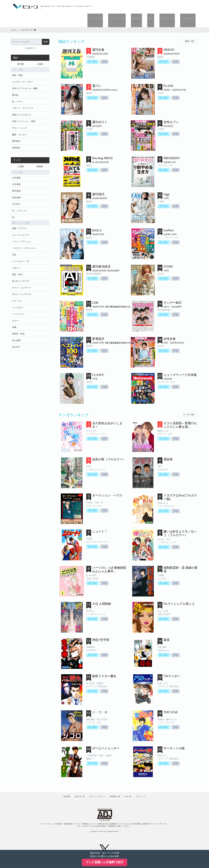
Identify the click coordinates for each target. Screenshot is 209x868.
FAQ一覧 (134, 784)
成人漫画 (16, 341)
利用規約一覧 (117, 784)
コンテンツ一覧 (129, 6)
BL (13, 212)
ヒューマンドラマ (21, 230)
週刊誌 (15, 83)
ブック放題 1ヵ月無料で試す (105, 862)
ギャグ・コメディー (22, 286)
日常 (14, 251)
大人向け (16, 198)
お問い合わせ (171, 6)
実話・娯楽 (17, 63)
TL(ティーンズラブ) (21, 293)
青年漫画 (16, 184)
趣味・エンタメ (19, 125)
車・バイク (17, 90)
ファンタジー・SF (21, 258)
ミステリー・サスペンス (24, 244)
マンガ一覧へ (189, 401)
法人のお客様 (189, 6)
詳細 (105, 48)
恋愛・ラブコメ (19, 223)
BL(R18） (17, 348)
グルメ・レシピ (19, 118)
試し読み (93, 48)
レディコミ (17, 300)
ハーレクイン (18, 314)
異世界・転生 (18, 334)
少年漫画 (16, 170)
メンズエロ (17, 307)
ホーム (14, 16)
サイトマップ (151, 784)
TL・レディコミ (20, 205)
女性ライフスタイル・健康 (25, 76)
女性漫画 (16, 191)
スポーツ (16, 265)
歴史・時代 (17, 272)
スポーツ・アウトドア (23, 97)
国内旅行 (16, 132)
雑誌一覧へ (190, 28)
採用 (158, 6)
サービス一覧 (110, 6)
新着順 (40, 158)
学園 (14, 327)
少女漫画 (16, 177)
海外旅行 (16, 139)
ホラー (15, 321)
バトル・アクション (22, 237)
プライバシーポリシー (95, 784)
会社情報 (146, 6)
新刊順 (21, 51)
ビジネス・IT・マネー (23, 70)
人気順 (40, 51)
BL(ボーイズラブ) (20, 279)
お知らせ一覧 (73, 784)
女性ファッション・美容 (24, 111)
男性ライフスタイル (22, 104)
